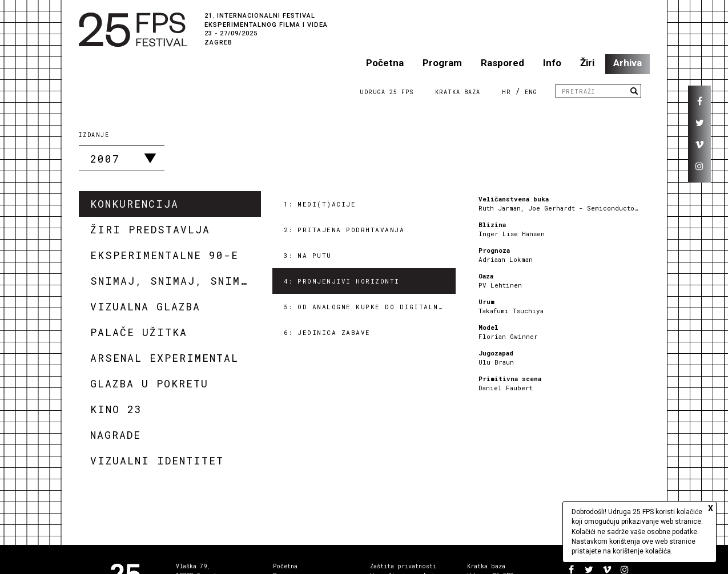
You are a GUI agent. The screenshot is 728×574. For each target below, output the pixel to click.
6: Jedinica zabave (327, 332)
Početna (385, 63)
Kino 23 (116, 409)
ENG (531, 92)
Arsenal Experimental (164, 358)
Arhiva (628, 63)
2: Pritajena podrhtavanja (344, 230)
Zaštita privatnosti (403, 566)
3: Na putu (308, 255)
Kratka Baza (458, 92)
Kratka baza (486, 566)
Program (442, 63)
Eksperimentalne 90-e (164, 255)
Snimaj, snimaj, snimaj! (176, 281)
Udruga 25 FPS (387, 92)
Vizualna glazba (145, 306)
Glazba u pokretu (149, 383)
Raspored (502, 63)
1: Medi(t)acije (320, 204)
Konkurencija (134, 204)
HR (506, 92)
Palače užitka (139, 332)
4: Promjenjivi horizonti (342, 281)
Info (552, 63)
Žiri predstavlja (150, 229)
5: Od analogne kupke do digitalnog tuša (370, 307)
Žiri (587, 63)
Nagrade (116, 435)
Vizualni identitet (157, 460)
